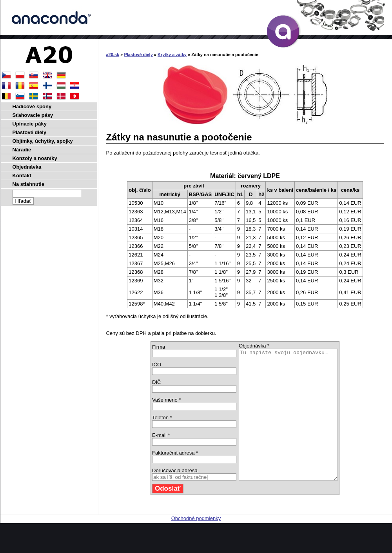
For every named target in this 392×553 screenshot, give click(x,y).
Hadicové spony (32, 106)
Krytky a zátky (172, 55)
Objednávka (27, 167)
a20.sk (113, 55)
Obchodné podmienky (196, 544)
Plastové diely (138, 55)
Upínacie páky (30, 124)
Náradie (22, 150)
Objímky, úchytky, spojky (43, 141)
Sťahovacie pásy (33, 115)
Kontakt (22, 176)
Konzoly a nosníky (35, 158)
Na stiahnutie (29, 184)
